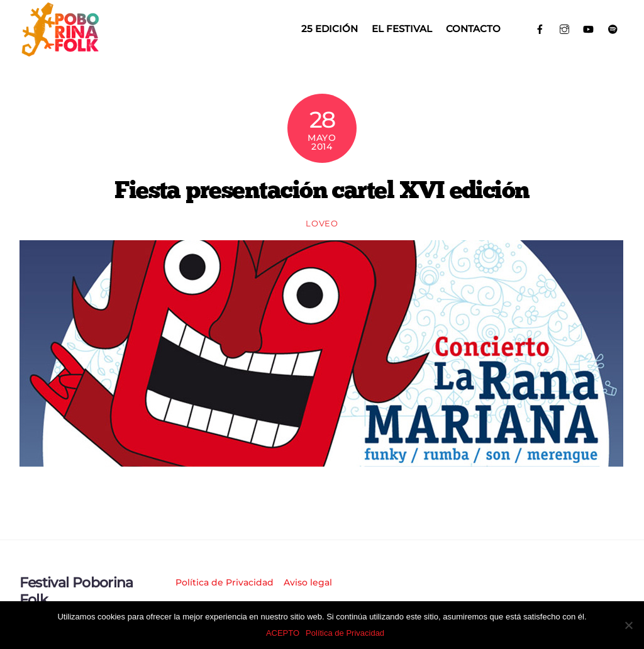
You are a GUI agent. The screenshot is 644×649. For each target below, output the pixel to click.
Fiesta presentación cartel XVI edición (322, 189)
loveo (322, 223)
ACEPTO (283, 633)
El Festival (402, 29)
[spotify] (613, 28)
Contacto (473, 29)
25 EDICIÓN (330, 29)
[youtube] (588, 28)
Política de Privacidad (225, 582)
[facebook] (540, 28)
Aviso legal (308, 582)
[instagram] (564, 28)
